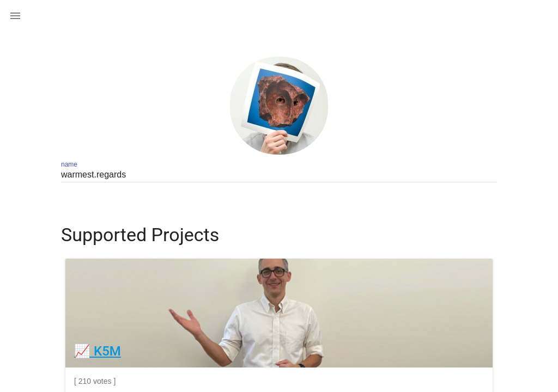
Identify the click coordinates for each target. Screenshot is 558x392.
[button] (15, 15)
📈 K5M (98, 351)
